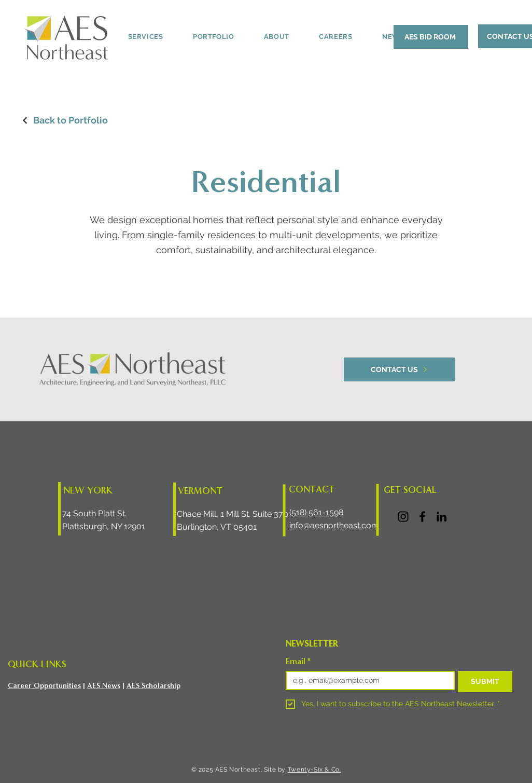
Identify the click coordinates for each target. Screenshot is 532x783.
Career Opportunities (44, 686)
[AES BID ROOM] (431, 37)
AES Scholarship (153, 686)
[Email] (367, 681)
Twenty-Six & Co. (314, 770)
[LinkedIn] (442, 517)
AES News (104, 686)
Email (298, 662)
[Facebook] (422, 517)
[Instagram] (403, 517)
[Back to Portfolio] (64, 120)
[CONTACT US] (400, 369)
